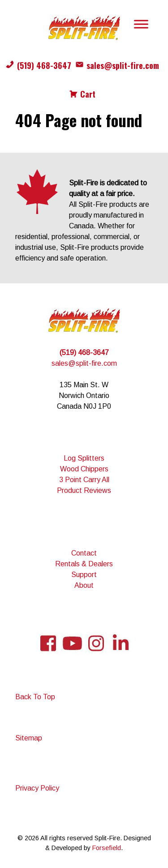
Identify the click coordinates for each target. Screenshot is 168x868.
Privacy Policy (37, 788)
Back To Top (35, 697)
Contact (84, 553)
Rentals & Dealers (84, 564)
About (84, 585)
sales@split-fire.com (123, 65)
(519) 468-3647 (44, 65)
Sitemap (29, 738)
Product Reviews (84, 490)
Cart (88, 94)
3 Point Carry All (84, 480)
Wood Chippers (84, 469)
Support (84, 575)
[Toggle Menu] (141, 24)
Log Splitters (84, 458)
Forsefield (107, 848)
